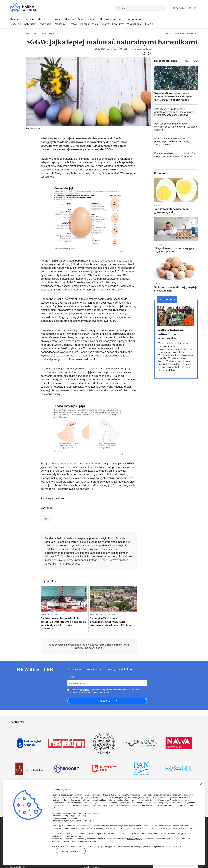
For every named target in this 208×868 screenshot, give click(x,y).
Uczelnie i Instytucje (23, 24)
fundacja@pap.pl (134, 839)
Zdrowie (69, 19)
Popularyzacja (89, 24)
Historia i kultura (41, 33)
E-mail (71, 677)
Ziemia (92, 19)
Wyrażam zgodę (71, 851)
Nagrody (60, 24)
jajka (46, 519)
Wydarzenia (134, 24)
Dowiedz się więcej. (173, 846)
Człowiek (54, 19)
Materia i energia (111, 19)
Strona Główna (172, 33)
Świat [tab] (195, 61)
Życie (81, 19)
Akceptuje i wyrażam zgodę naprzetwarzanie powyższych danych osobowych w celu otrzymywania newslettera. (105, 691)
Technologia (133, 19)
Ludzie (149, 24)
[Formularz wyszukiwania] (141, 8)
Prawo (73, 24)
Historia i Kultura (34, 19)
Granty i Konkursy (113, 24)
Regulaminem (115, 645)
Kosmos (15, 19)
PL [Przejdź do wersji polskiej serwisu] (191, 8)
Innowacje (45, 24)
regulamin (84, 690)
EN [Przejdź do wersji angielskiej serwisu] (196, 8)
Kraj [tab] (187, 61)
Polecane (167, 299)
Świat (158, 205)
